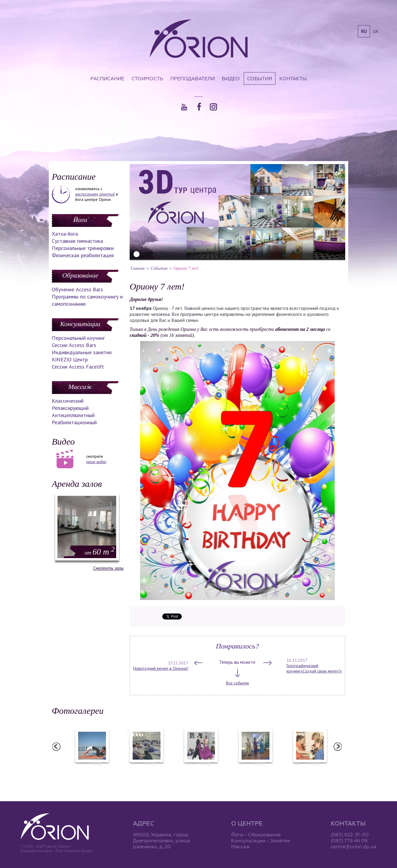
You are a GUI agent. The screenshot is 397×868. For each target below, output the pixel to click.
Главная (138, 268)
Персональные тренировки (83, 248)
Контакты (293, 78)
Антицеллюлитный (73, 415)
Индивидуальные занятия (82, 352)
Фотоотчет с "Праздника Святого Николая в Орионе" (241, 772)
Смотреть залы (108, 568)
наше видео (96, 462)
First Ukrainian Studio (74, 851)
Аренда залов (77, 484)
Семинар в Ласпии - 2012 (132, 769)
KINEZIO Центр (70, 359)
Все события (237, 683)
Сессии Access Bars (74, 345)
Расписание (107, 78)
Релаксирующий (70, 408)
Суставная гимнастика (77, 241)
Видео (231, 78)
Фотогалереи (78, 711)
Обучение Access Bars (77, 289)
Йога (80, 220)
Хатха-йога (65, 234)
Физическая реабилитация (83, 255)
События (260, 78)
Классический (68, 401)
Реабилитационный (74, 422)
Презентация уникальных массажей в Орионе (296, 772)
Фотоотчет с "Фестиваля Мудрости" (187, 772)
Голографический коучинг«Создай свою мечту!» (314, 668)
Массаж (80, 387)
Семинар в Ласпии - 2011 (78, 769)
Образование (80, 275)
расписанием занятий (95, 194)
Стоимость (147, 78)
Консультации (80, 324)
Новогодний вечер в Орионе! (161, 668)
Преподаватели (193, 78)
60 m (100, 552)
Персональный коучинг (78, 338)
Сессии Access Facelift (78, 367)
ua (375, 31)
